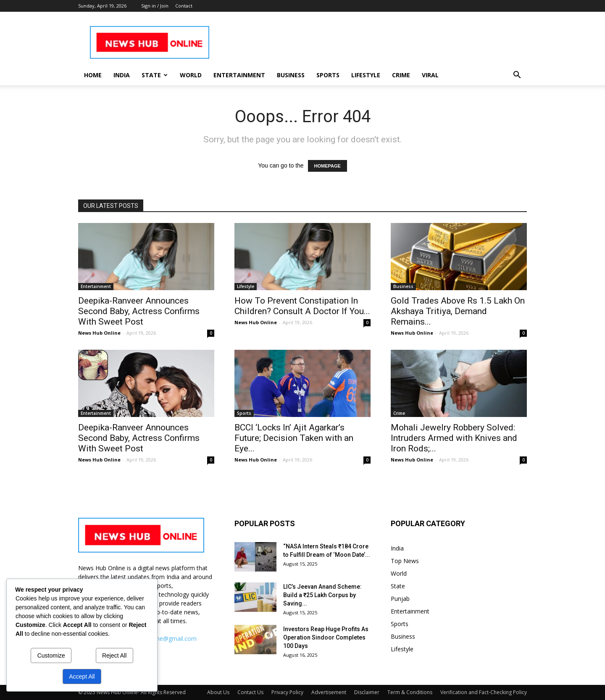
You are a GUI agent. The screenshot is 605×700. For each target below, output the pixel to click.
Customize (51, 655)
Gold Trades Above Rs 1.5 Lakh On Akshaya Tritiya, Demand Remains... (458, 311)
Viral (430, 75)
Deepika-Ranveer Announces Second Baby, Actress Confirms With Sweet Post (139, 311)
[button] (517, 76)
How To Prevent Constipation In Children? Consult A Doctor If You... (302, 306)
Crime (401, 75)
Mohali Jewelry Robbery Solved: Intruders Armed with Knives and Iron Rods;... (454, 438)
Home (93, 75)
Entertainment (239, 75)
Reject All (114, 655)
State (155, 75)
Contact (184, 6)
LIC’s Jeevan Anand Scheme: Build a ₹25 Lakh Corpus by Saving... (322, 595)
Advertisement (329, 692)
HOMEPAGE (327, 166)
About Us (218, 692)
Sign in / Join (155, 6)
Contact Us (250, 692)
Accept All (82, 676)
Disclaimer (367, 692)
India (122, 75)
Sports (328, 75)
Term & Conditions (410, 692)
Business (291, 75)
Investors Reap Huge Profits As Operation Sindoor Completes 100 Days (326, 637)
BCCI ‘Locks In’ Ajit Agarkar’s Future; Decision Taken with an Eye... (294, 438)
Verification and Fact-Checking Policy (484, 692)
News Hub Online (99, 333)
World (191, 75)
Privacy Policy (287, 692)
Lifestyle (366, 75)
